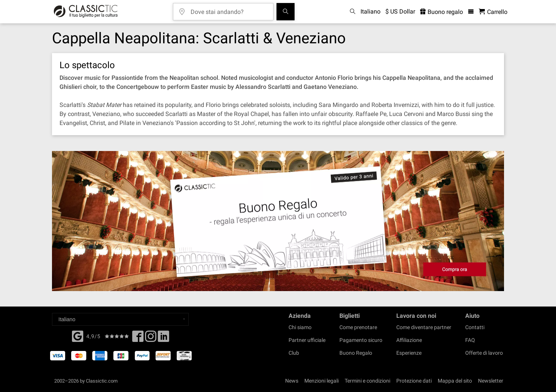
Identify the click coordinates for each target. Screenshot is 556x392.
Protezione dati (414, 381)
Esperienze (409, 353)
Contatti (475, 327)
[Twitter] (151, 339)
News (292, 381)
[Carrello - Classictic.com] (493, 12)
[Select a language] (120, 319)
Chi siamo (300, 327)
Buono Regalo (356, 353)
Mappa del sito (455, 381)
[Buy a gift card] (278, 221)
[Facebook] (78, 336)
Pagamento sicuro (361, 340)
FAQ (470, 340)
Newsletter (491, 381)
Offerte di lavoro (484, 353)
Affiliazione (409, 340)
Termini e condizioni (367, 381)
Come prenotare (358, 327)
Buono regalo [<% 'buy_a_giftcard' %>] (441, 12)
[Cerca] (286, 12)
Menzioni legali (322, 381)
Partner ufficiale (307, 340)
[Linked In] (163, 339)
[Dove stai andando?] (229, 9)
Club (294, 353)
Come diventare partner (424, 327)
